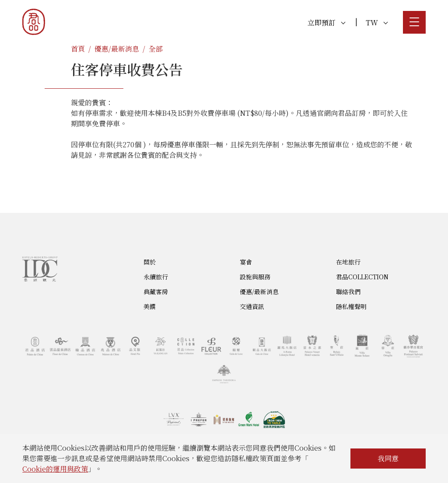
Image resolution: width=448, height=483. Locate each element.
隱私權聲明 (351, 306)
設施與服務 (255, 277)
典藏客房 (156, 292)
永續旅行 (156, 277)
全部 (156, 49)
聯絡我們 (348, 292)
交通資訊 (252, 306)
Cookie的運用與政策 (55, 469)
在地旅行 (348, 262)
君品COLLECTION (362, 277)
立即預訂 (326, 23)
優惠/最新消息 (117, 49)
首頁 (78, 49)
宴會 (246, 262)
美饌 (150, 306)
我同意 (388, 458)
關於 (150, 262)
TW (377, 23)
